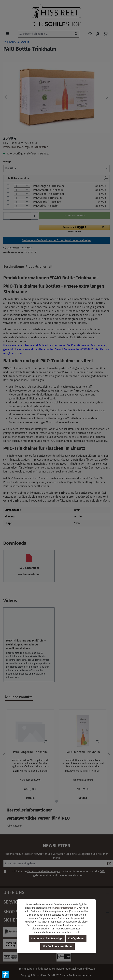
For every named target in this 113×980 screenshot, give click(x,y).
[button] (5, 975)
